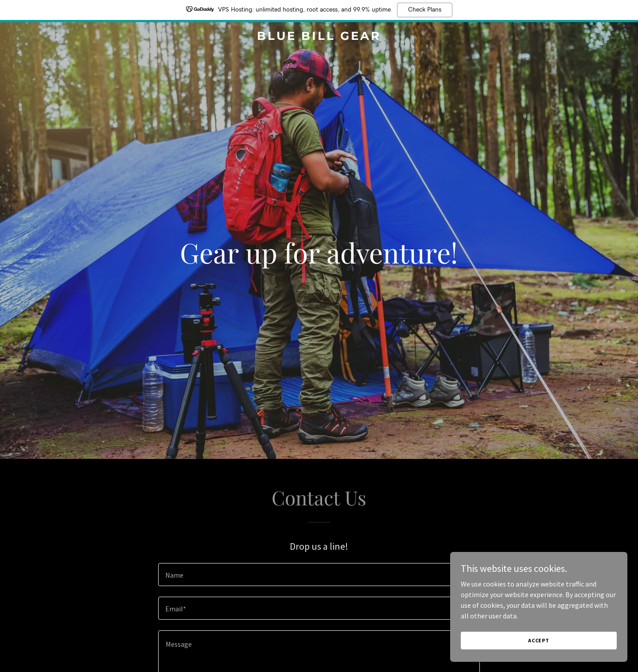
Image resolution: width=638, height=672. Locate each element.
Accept (539, 640)
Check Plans (425, 10)
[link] (319, 37)
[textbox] (319, 575)
